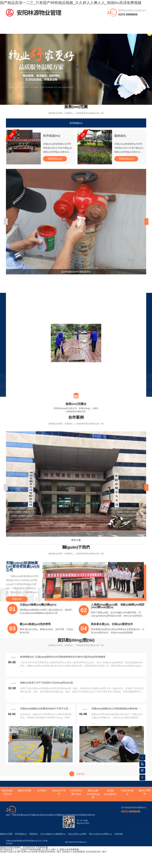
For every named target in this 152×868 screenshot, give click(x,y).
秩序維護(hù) (76, 128)
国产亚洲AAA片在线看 (28, 858)
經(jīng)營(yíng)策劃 (79, 840)
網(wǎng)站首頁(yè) (13, 30)
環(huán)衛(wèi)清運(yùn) (102, 840)
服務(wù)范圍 (28, 30)
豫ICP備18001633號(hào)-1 (76, 849)
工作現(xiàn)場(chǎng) (76, 32)
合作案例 (44, 28)
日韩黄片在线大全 (8, 858)
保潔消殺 (121, 840)
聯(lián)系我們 (139, 30)
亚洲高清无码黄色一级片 (50, 858)
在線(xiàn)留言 (127, 799)
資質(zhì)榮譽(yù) (108, 30)
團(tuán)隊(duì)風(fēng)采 (92, 32)
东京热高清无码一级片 (96, 858)
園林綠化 (34, 840)
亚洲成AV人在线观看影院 (74, 858)
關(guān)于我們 (60, 30)
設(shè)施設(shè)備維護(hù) (54, 840)
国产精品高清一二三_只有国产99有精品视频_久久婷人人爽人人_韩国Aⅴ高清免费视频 (39, 856)
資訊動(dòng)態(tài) (123, 32)
